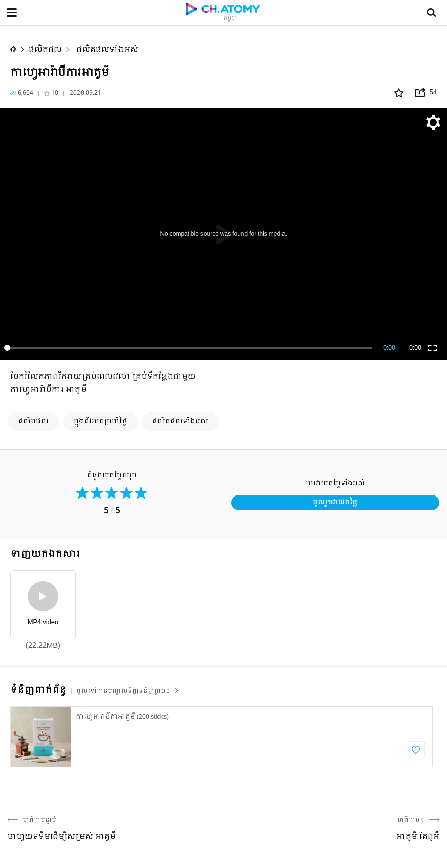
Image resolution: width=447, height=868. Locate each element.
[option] (221, 737)
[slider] (190, 348)
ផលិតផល (45, 50)
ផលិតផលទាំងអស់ (106, 50)
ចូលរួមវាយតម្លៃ (335, 502)
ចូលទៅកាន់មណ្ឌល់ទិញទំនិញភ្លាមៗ (128, 691)
